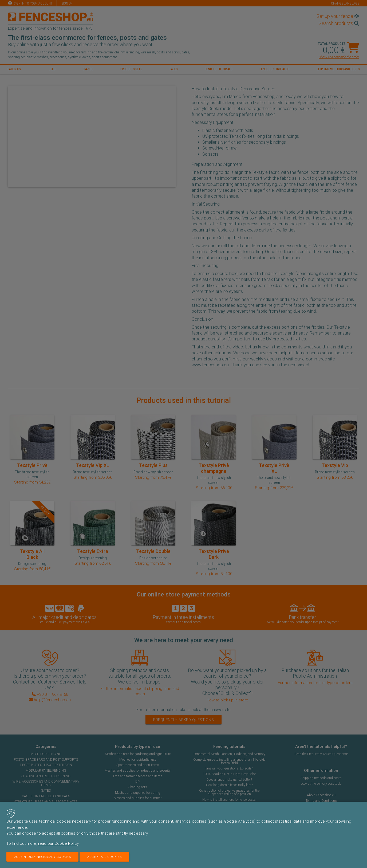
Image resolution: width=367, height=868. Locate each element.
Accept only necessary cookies (44, 857)
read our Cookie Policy (58, 843)
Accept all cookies (107, 857)
